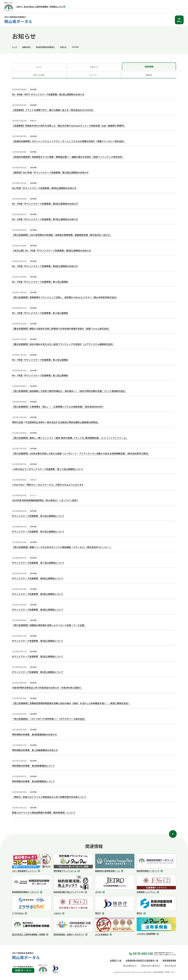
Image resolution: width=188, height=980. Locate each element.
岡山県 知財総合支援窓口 (45, 47)
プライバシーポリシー (151, 965)
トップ (14, 47)
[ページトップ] (173, 834)
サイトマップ (170, 965)
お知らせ (63, 47)
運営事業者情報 (169, 960)
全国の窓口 (27, 47)
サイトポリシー (130, 965)
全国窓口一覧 (116, 960)
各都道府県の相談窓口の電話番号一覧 (142, 960)
